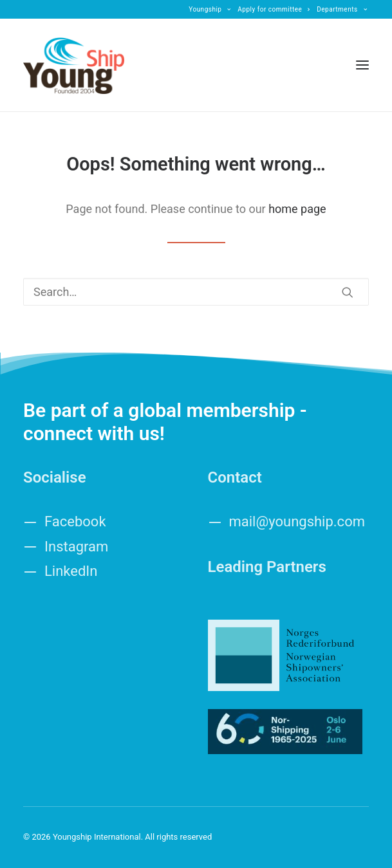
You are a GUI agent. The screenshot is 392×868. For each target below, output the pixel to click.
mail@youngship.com (297, 522)
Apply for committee (274, 9)
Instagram (76, 547)
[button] (362, 65)
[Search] (196, 292)
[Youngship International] (74, 65)
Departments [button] (342, 9)
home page (297, 209)
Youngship (210, 9)
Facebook (75, 522)
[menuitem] (210, 9)
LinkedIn (71, 571)
